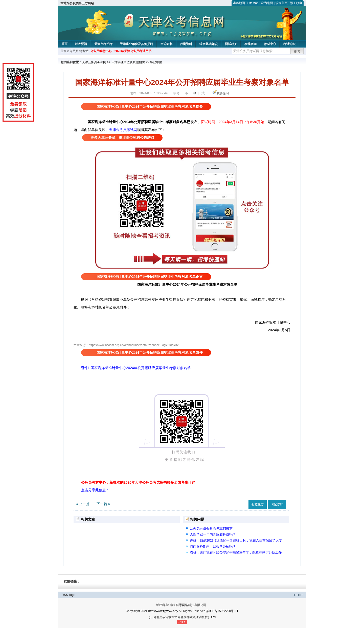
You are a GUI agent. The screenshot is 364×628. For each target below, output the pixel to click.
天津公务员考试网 (94, 62)
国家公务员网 (70, 51)
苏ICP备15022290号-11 (222, 611)
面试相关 (231, 44)
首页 (64, 44)
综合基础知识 (209, 44)
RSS (65, 595)
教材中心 (270, 44)
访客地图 (239, 3)
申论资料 (167, 44)
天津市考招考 (103, 44)
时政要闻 (81, 44)
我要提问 (223, 93)
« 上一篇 (83, 504)
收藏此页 (258, 505)
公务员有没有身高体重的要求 (211, 528)
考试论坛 (289, 44)
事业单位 (156, 62)
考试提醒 (277, 505)
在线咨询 (251, 44)
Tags (72, 595)
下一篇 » (103, 504)
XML (214, 617)
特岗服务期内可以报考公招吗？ (213, 546)
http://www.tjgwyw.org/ (163, 611)
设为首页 (282, 3)
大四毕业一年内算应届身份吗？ (213, 534)
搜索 (297, 52)
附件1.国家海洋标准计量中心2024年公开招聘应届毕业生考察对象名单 (132, 368)
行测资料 (186, 44)
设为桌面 (267, 3)
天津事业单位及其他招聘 (136, 44)
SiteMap (253, 3)
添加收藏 (296, 3)
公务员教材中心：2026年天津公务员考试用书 (121, 51)
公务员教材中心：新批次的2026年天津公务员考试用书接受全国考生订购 (138, 482)
